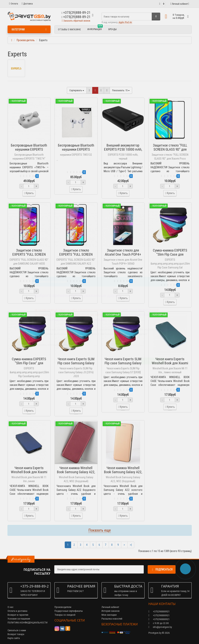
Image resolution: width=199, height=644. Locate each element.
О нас (10, 607)
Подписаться (162, 569)
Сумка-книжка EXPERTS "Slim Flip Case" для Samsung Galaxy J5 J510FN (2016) (29, 365)
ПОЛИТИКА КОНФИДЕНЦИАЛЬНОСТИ (28, 623)
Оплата (14, 4)
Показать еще (100, 530)
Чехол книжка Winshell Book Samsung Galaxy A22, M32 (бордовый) (76, 472)
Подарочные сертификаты (69, 611)
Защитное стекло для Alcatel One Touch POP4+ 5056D (123, 254)
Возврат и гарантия (18, 615)
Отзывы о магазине (69, 29)
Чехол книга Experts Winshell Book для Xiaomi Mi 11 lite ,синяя (29, 472)
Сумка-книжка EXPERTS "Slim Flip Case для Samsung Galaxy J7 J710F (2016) (170, 256)
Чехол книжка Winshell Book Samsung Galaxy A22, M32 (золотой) (123, 472)
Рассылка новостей (112, 619)
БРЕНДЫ (112, 29)
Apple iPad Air (125, 22)
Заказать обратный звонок (76, 21)
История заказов (111, 611)
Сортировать (77, 90)
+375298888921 (159, 615)
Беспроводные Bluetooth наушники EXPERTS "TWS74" (29, 149)
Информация (95, 29)
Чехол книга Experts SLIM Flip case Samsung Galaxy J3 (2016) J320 (76, 363)
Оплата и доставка (17, 611)
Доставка (27, 4)
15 (121, 90)
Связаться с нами (17, 630)
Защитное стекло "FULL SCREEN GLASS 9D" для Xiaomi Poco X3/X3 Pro (170, 149)
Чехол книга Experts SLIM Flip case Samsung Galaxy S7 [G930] (123, 363)
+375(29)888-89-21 (76, 17)
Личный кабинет (110, 607)
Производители (63, 607)
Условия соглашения (19, 619)
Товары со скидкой (65, 615)
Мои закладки (109, 615)
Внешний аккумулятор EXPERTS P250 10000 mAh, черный (123, 149)
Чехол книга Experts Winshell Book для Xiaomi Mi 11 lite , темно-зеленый (170, 363)
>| (131, 545)
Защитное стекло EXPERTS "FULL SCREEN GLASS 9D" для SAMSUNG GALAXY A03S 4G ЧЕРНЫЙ (29, 256)
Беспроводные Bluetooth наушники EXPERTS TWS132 (76, 149)
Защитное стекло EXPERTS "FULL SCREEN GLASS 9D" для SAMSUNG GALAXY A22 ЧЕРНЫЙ (76, 256)
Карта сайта (14, 638)
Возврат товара (16, 634)
